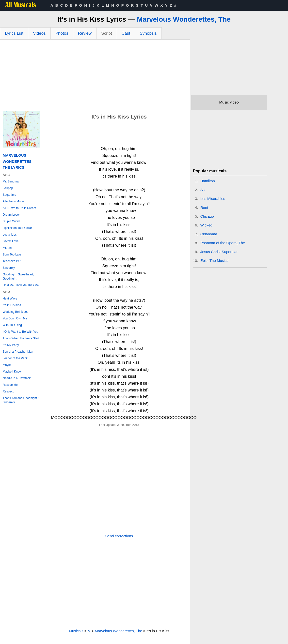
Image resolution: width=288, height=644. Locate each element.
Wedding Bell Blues (16, 312)
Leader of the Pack (15, 358)
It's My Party (11, 345)
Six (203, 190)
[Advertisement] (95, 76)
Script (106, 33)
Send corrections (119, 536)
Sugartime (9, 195)
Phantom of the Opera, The (223, 243)
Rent (204, 207)
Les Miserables (213, 199)
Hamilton (208, 181)
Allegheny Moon (13, 201)
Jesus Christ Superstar (219, 252)
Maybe (7, 365)
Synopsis (148, 33)
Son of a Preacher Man (18, 352)
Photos (62, 33)
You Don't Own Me (15, 318)
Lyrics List (14, 33)
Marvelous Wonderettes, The (184, 19)
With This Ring (12, 325)
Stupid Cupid (11, 221)
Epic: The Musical (215, 261)
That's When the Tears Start (21, 338)
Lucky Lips (10, 235)
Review (85, 33)
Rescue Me (10, 385)
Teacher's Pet (12, 261)
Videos (39, 33)
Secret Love (11, 241)
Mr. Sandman (11, 181)
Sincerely (9, 268)
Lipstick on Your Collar (17, 228)
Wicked (206, 225)
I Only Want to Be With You (20, 332)
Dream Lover (11, 215)
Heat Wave (10, 299)
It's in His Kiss (12, 305)
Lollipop (8, 188)
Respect (8, 391)
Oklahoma (209, 234)
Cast (126, 33)
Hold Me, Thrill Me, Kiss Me (21, 285)
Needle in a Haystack (17, 378)
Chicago (207, 216)
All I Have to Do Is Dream (19, 208)
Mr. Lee (8, 248)
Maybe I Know (12, 372)
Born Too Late (12, 255)
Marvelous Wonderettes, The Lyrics (18, 161)
